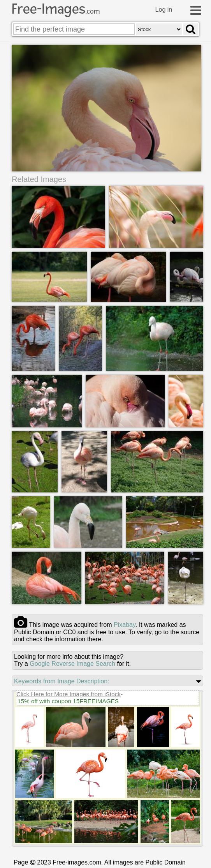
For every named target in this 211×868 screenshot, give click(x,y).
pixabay (125, 625)
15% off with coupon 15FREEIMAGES (68, 701)
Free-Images (56, 9)
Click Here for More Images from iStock (69, 694)
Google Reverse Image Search (72, 664)
